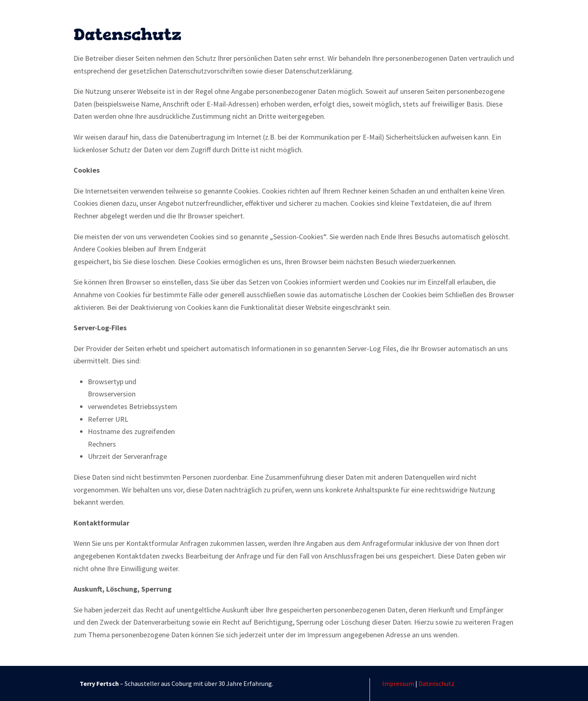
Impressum (398, 683)
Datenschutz (437, 683)
